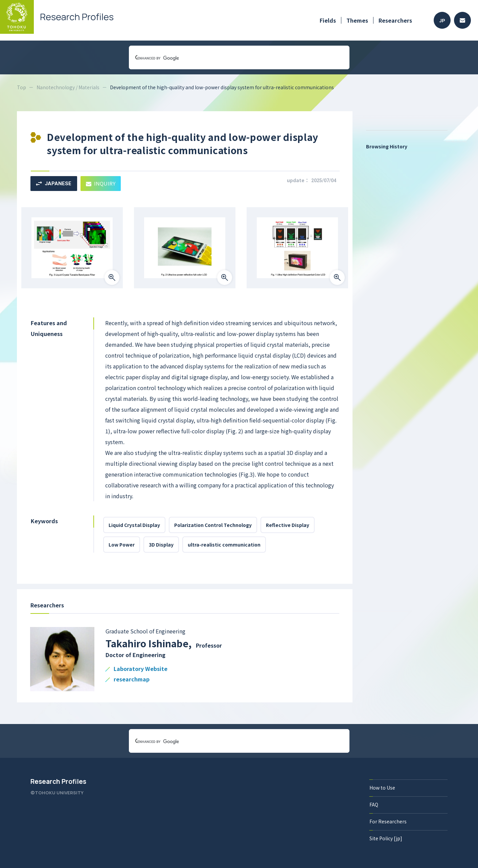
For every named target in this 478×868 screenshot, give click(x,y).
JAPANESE (54, 184)
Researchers (395, 20)
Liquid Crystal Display (134, 525)
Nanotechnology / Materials (68, 87)
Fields (328, 20)
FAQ (374, 804)
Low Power (122, 545)
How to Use (382, 788)
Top (21, 87)
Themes (357, 20)
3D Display (161, 545)
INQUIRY (101, 183)
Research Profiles (58, 781)
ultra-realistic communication (224, 545)
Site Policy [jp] (386, 838)
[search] (231, 58)
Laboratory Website (141, 669)
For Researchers (388, 821)
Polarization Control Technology (213, 525)
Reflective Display (288, 525)
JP (442, 20)
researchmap (132, 680)
